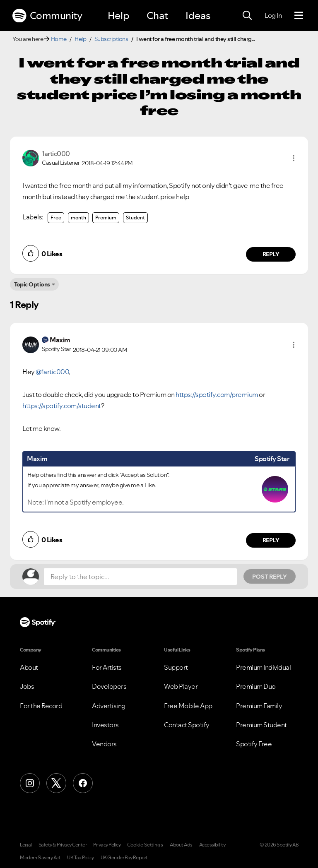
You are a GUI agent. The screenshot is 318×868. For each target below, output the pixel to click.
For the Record (41, 706)
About (29, 667)
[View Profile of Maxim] (60, 340)
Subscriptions (111, 39)
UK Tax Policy (81, 858)
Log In (273, 15)
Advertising (109, 706)
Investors (105, 725)
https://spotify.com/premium (217, 394)
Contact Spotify (187, 725)
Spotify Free (254, 744)
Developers (109, 686)
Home (59, 39)
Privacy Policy (107, 845)
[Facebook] (83, 783)
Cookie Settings (145, 845)
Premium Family (259, 706)
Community (47, 16)
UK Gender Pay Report (124, 858)
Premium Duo (256, 686)
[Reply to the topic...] (140, 577)
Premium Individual (263, 667)
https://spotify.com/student (62, 406)
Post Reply (270, 577)
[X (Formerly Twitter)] (56, 783)
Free (56, 218)
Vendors (104, 744)
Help (118, 16)
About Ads (181, 845)
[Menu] (299, 16)
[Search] (247, 16)
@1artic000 (52, 372)
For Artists (107, 667)
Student (135, 218)
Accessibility (212, 845)
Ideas (198, 16)
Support (176, 667)
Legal (26, 845)
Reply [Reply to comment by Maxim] (271, 540)
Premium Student (261, 725)
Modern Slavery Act (40, 858)
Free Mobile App (188, 706)
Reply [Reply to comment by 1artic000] (271, 254)
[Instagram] (30, 783)
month (78, 218)
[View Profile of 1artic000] (56, 154)
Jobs (27, 686)
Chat (157, 16)
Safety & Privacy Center (63, 845)
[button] (294, 158)
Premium (106, 218)
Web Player (181, 686)
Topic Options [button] (32, 284)
